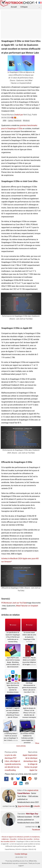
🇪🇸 (15, 118)
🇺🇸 (12, 118)
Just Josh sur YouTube (17, 603)
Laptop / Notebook (15, 121)
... (39, 7)
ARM (5, 121)
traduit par (19, 115)
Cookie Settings (21, 854)
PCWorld (5, 603)
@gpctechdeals (23, 806)
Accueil (14, 7)
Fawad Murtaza (24, 793)
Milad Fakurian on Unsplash (27, 606)
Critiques (24, 7)
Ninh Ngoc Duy (32, 814)
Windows (26, 121)
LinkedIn (35, 806)
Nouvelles (13, 839)
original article (33, 790)
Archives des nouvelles (25, 839)
